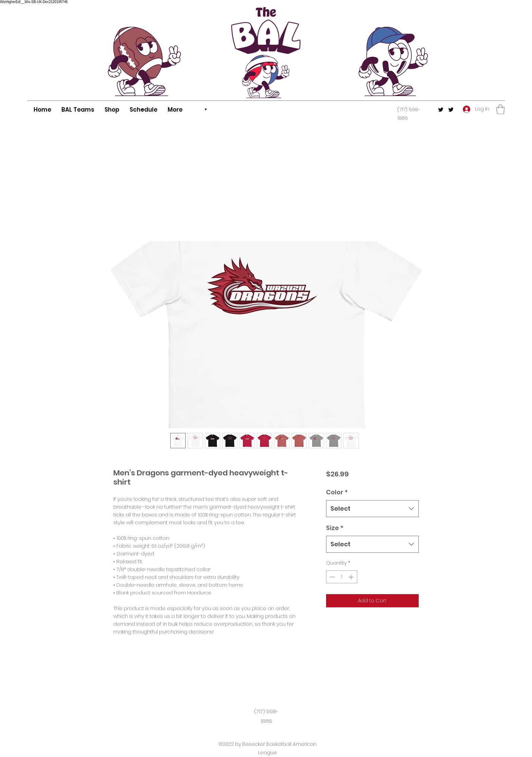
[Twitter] (441, 110)
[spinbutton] (341, 577)
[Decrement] (332, 577)
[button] (500, 109)
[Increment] (352, 577)
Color (337, 492)
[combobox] (372, 509)
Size (335, 528)
